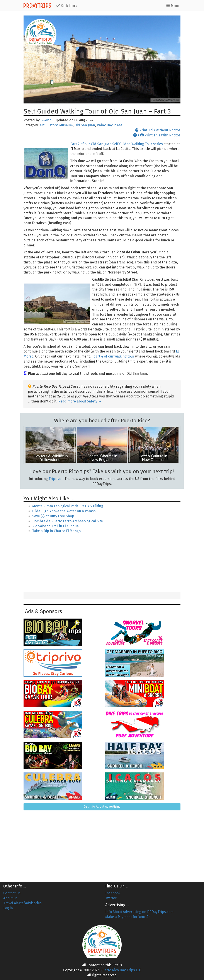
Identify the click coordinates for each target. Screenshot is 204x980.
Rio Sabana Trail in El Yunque (55, 526)
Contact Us (12, 893)
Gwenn (46, 120)
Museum (66, 125)
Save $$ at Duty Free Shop (53, 516)
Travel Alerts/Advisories (22, 903)
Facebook (113, 893)
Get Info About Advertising (102, 807)
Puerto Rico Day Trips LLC (121, 970)
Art (42, 125)
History (52, 125)
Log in (8, 908)
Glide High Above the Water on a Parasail (65, 511)
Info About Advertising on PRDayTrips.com (139, 912)
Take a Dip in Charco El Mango (56, 531)
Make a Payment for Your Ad (128, 917)
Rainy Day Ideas (110, 125)
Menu (172, 5)
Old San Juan (85, 125)
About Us (10, 898)
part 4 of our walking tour (114, 356)
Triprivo (55, 479)
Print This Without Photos (158, 130)
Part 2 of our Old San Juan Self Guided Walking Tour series (116, 144)
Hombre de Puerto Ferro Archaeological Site (68, 521)
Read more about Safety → (80, 401)
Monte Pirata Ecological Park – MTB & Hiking (68, 506)
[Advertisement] (102, 563)
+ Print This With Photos (157, 135)
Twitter (111, 898)
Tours (66, 5)
